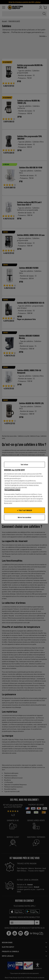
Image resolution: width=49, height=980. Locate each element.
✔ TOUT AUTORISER (25, 510)
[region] (24, 490)
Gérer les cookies (24, 517)
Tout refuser (24, 465)
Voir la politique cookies (12, 490)
